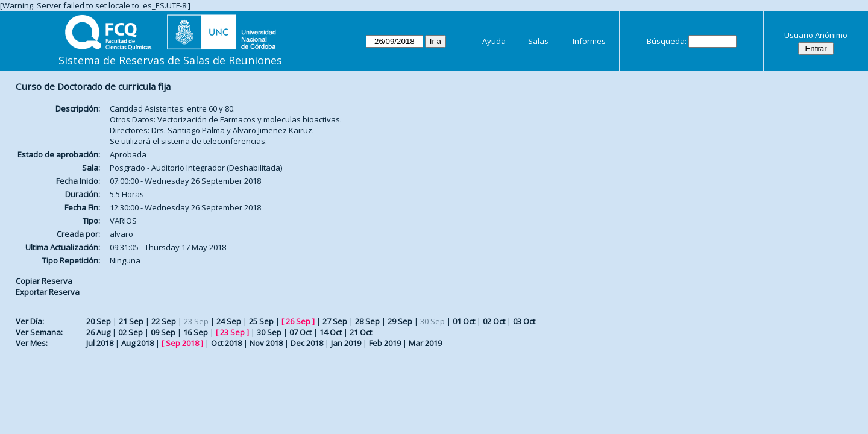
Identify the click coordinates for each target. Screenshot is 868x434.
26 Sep (298, 321)
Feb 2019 (385, 343)
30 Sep (269, 332)
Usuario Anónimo (816, 35)
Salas (538, 41)
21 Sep (131, 321)
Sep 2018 (182, 343)
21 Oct (361, 332)
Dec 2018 (307, 343)
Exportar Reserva (48, 292)
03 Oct (524, 321)
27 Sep (335, 321)
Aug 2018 (137, 343)
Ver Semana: (39, 332)
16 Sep (196, 332)
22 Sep (164, 321)
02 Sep (131, 332)
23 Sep (232, 332)
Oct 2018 (226, 343)
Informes (589, 41)
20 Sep (99, 321)
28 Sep (367, 321)
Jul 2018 (100, 343)
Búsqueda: (667, 41)
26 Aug (98, 332)
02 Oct (494, 321)
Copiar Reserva (44, 281)
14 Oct (331, 332)
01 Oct (464, 321)
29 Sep (400, 321)
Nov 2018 (266, 343)
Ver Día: (30, 321)
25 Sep (261, 321)
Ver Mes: (32, 343)
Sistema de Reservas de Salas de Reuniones (170, 60)
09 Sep (163, 332)
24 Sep (229, 321)
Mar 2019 (425, 343)
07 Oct (300, 332)
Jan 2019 (346, 343)
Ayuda (494, 41)
